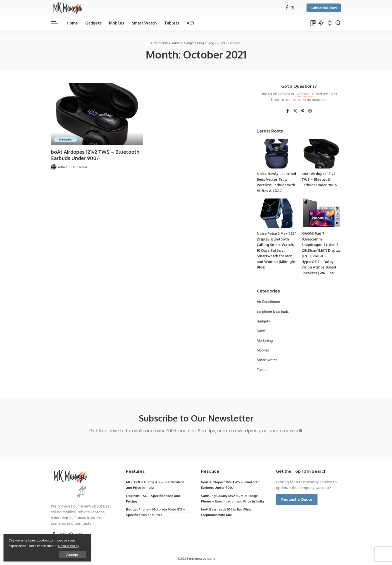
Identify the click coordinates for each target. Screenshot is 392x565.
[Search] (338, 23)
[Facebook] (287, 8)
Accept (60, 554)
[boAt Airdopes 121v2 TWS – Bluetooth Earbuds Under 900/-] (97, 114)
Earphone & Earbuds (273, 311)
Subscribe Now (324, 8)
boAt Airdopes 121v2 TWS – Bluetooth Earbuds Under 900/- (95, 155)
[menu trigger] (57, 23)
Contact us (305, 94)
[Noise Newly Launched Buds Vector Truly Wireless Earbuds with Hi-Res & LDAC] (276, 154)
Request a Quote (297, 499)
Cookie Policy (19, 546)
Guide (261, 331)
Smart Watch (267, 360)
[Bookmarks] (312, 23)
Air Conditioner (268, 302)
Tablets (263, 370)
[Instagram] (310, 111)
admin (63, 167)
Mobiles (263, 350)
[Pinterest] (303, 111)
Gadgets (65, 139)
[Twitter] (293, 8)
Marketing (265, 341)
